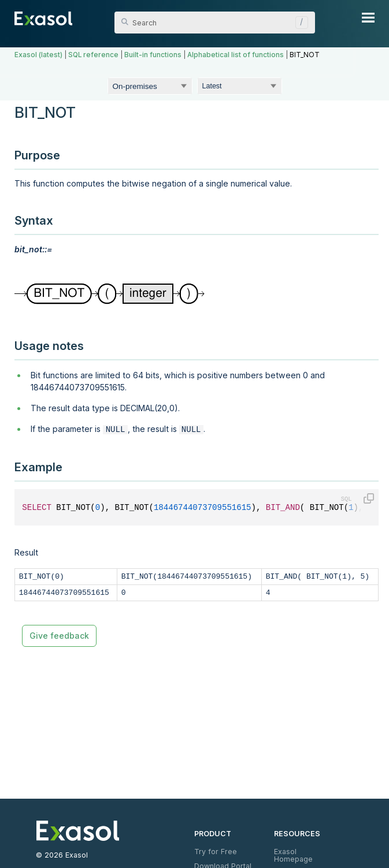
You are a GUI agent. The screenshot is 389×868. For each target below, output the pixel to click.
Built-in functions (153, 55)
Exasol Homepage (293, 855)
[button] (299, 23)
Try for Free (216, 852)
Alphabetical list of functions (236, 55)
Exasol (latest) (38, 55)
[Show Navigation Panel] (368, 17)
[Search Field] (215, 23)
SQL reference (93, 55)
